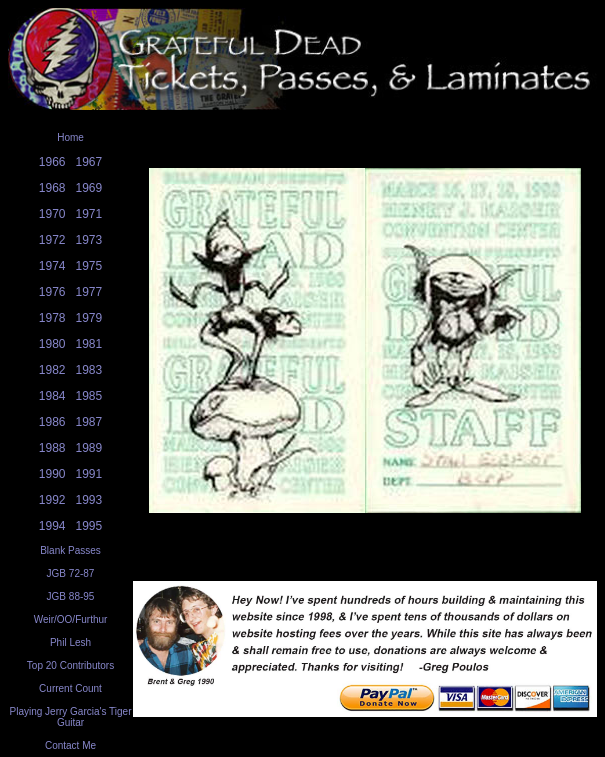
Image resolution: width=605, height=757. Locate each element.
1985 (89, 396)
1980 (52, 344)
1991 (89, 474)
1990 (52, 474)
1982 (52, 370)
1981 (89, 344)
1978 (52, 318)
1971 (89, 214)
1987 (89, 422)
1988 (52, 448)
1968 (52, 188)
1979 (89, 318)
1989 (89, 448)
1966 (52, 162)
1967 (89, 162)
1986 (52, 422)
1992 (52, 500)
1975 (89, 266)
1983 (89, 370)
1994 (52, 526)
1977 (89, 292)
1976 (52, 292)
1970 (52, 214)
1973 (89, 240)
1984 (52, 396)
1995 (89, 526)
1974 (52, 266)
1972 (52, 240)
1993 (89, 500)
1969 (89, 188)
